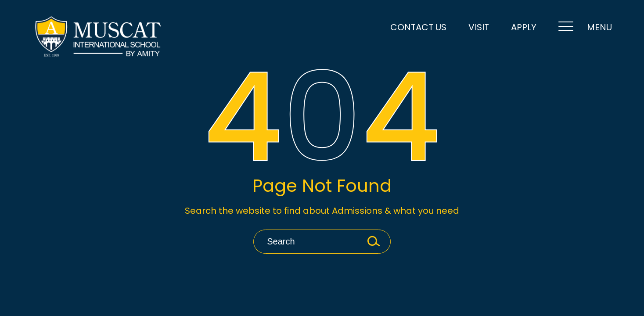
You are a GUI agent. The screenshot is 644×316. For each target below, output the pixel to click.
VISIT (479, 27)
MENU (585, 28)
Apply (524, 27)
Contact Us (418, 27)
